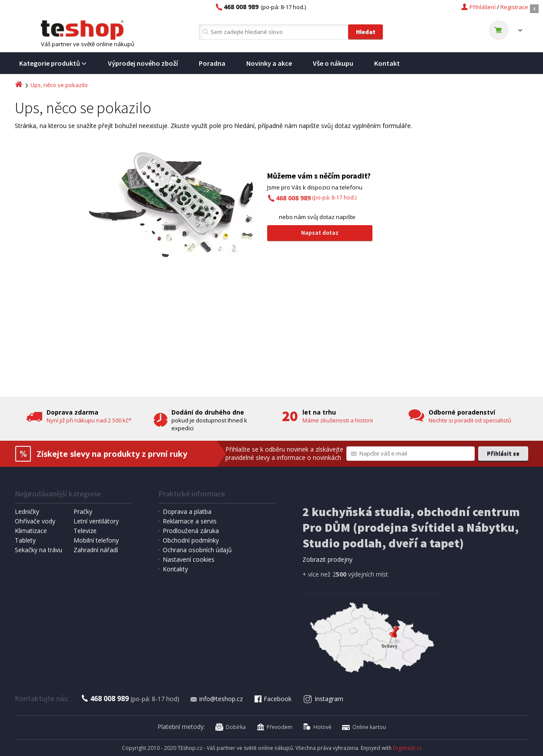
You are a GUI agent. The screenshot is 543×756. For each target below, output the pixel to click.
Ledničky (27, 511)
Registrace (514, 7)
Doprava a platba (187, 511)
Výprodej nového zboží (143, 63)
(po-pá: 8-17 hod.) (316, 197)
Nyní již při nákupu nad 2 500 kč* (89, 420)
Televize (85, 531)
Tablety (25, 540)
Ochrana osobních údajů (197, 550)
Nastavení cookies (189, 559)
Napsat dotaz (320, 233)
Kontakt (387, 63)
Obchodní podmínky (191, 540)
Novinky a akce (269, 63)
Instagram (323, 699)
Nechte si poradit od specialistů (470, 420)
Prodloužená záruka (191, 531)
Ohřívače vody (35, 521)
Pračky (83, 511)
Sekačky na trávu (39, 550)
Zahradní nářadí (96, 550)
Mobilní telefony (96, 540)
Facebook (272, 699)
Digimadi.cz (407, 748)
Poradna (212, 63)
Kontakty (175, 569)
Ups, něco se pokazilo (59, 85)
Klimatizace (31, 531)
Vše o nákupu (333, 63)
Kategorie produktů (53, 63)
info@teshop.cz (216, 699)
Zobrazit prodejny (327, 559)
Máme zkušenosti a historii (338, 420)
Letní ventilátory (96, 521)
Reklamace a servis (190, 521)
